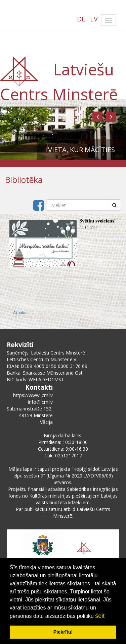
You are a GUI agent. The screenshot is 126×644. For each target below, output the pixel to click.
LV (94, 19)
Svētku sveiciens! (98, 221)
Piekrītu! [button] (63, 632)
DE (81, 19)
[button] (97, 117)
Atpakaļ (20, 313)
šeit (100, 616)
